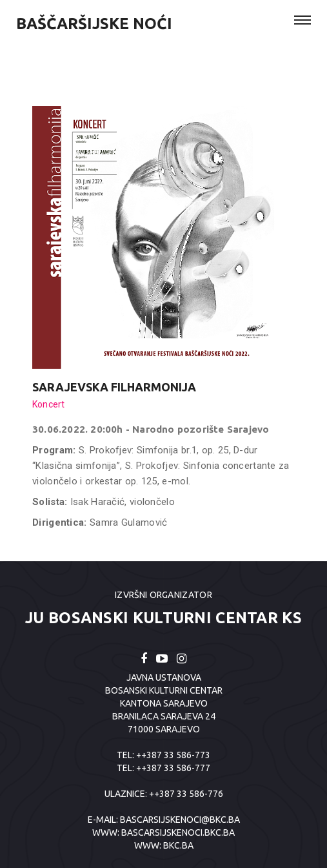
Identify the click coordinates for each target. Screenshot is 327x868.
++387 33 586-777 (173, 768)
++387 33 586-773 (173, 755)
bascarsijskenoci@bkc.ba (180, 820)
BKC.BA (178, 845)
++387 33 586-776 (186, 794)
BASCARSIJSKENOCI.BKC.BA (178, 832)
